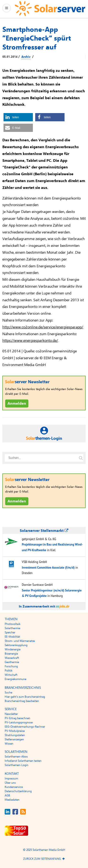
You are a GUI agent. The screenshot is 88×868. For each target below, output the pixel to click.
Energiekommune (15, 679)
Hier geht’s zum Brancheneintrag (25, 697)
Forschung (11, 666)
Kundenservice (14, 787)
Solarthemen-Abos (16, 757)
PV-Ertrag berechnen (17, 718)
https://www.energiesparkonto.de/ (30, 341)
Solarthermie (12, 628)
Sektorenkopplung (16, 645)
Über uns (10, 783)
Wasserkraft (12, 658)
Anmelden (17, 403)
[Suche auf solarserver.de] (81, 458)
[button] (18, 117)
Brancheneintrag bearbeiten (22, 701)
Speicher (10, 632)
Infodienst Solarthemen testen (23, 761)
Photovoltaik (13, 624)
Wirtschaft (11, 675)
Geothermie (12, 662)
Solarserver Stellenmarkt (44, 531)
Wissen (9, 744)
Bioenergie (11, 654)
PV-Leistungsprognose (19, 722)
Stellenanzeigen (14, 739)
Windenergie (13, 649)
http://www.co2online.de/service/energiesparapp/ (43, 327)
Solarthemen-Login (17, 765)
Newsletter (11, 714)
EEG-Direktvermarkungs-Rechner (25, 727)
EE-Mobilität (12, 637)
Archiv (26, 57)
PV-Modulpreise (15, 731)
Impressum (11, 778)
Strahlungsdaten (15, 735)
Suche (8, 693)
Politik (9, 671)
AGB (7, 795)
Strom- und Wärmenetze (20, 641)
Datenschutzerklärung (18, 791)
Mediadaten (12, 800)
